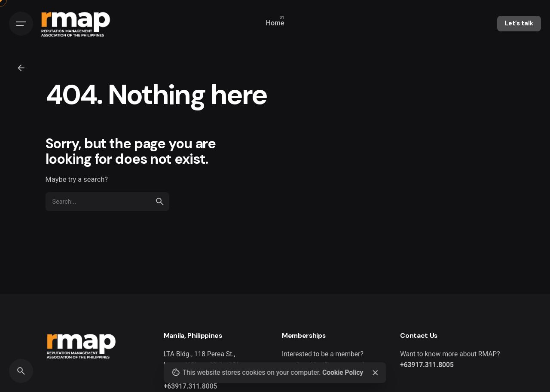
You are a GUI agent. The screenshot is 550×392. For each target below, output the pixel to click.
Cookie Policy (343, 373)
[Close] (375, 373)
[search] (160, 202)
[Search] (21, 371)
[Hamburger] (21, 24)
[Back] (21, 68)
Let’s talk (519, 23)
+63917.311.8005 (191, 386)
